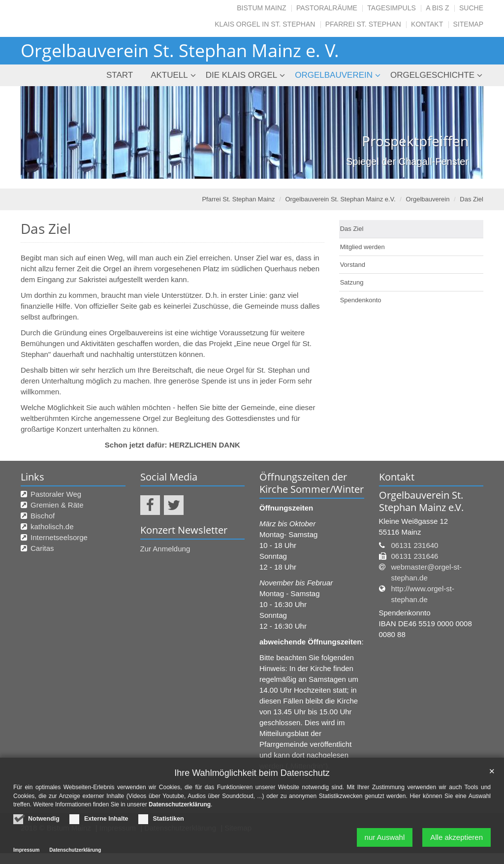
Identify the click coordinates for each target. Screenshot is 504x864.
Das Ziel (472, 199)
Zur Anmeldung (165, 549)
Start (120, 75)
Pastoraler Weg (56, 494)
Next (459, 132)
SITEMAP (468, 24)
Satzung (352, 282)
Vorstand (353, 265)
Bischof (43, 516)
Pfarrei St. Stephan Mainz (238, 199)
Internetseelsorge (59, 537)
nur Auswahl (385, 839)
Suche (471, 8)
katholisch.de (52, 527)
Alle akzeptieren (457, 839)
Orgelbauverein (334, 75)
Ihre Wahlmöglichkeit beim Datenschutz (252, 774)
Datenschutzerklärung (180, 806)
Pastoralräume (327, 8)
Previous (45, 132)
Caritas (42, 548)
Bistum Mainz (261, 8)
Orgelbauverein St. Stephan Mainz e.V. (340, 199)
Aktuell (169, 75)
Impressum (26, 852)
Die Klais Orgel (242, 75)
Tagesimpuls (392, 8)
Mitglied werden (362, 247)
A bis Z (437, 8)
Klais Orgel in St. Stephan (265, 24)
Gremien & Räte (57, 505)
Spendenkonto (361, 300)
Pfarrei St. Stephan (363, 24)
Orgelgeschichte (432, 75)
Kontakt (427, 24)
